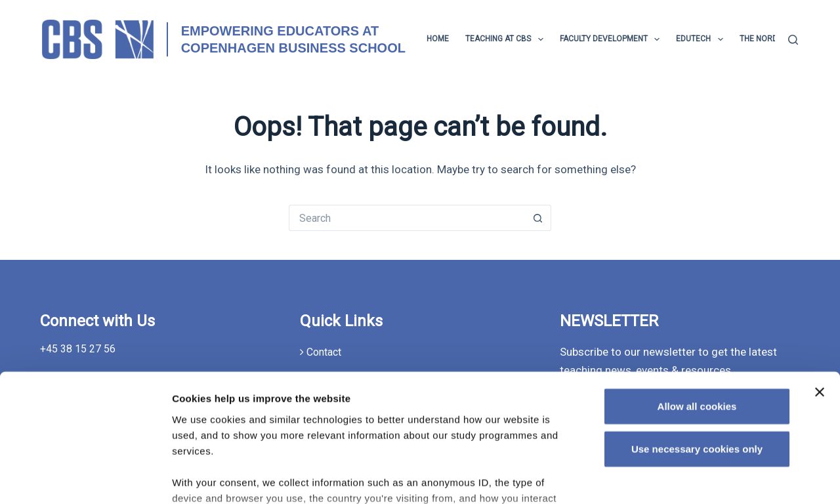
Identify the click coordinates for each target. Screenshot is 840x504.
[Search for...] (407, 218)
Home (438, 39)
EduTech (702, 39)
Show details (686, 478)
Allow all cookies (697, 304)
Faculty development (612, 39)
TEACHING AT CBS (507, 39)
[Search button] (538, 218)
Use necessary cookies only (697, 346)
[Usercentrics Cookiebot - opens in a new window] (85, 478)
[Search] (793, 40)
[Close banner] (820, 289)
